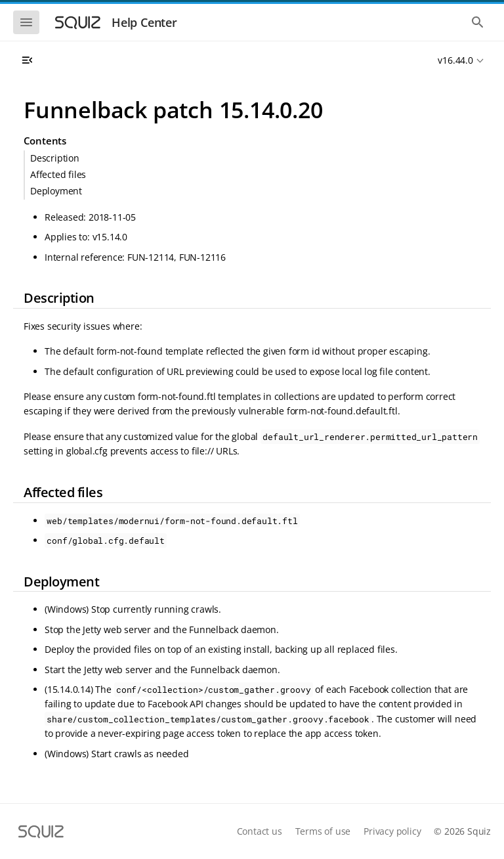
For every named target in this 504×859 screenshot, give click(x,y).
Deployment (56, 191)
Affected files (58, 174)
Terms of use (323, 831)
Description (55, 158)
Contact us (260, 831)
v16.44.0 (455, 60)
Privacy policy (392, 831)
